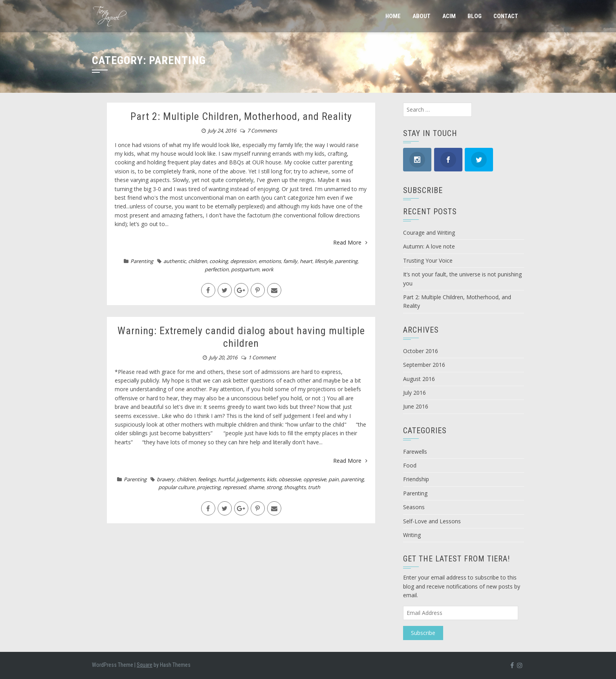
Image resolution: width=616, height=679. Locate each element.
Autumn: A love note (429, 246)
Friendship (416, 479)
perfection (217, 269)
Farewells (415, 452)
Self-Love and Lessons (432, 521)
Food (410, 465)
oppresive (315, 479)
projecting (209, 487)
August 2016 (419, 379)
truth (314, 487)
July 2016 (414, 393)
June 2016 (416, 406)
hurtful (226, 479)
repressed (234, 487)
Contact (506, 16)
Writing (412, 535)
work (268, 269)
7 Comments (262, 131)
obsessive (290, 479)
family (290, 261)
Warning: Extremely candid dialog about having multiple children (241, 337)
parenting (346, 261)
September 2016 (424, 365)
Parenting (142, 261)
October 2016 (421, 351)
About (422, 16)
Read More (350, 242)
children (198, 261)
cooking (219, 261)
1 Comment (262, 357)
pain (334, 479)
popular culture (176, 487)
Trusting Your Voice (428, 260)
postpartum (245, 269)
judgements (250, 479)
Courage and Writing (429, 233)
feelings (207, 479)
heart (306, 261)
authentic (175, 261)
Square (145, 665)
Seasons (414, 507)
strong (274, 487)
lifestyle (324, 261)
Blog (475, 16)
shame (256, 487)
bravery (166, 479)
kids (271, 479)
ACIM (449, 16)
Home (393, 16)
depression (243, 261)
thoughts (295, 487)
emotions (270, 261)
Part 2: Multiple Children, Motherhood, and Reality (241, 116)
